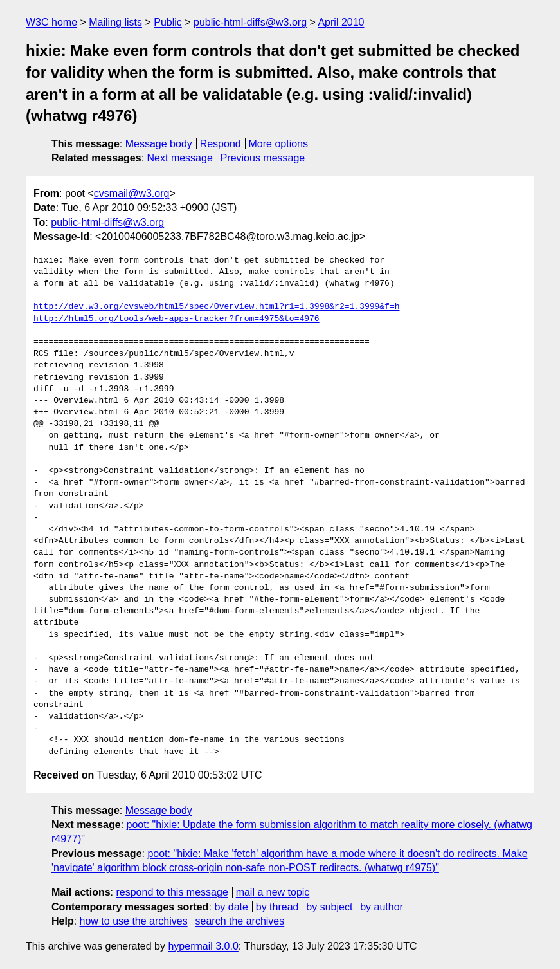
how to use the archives (134, 921)
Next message (180, 158)
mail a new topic (273, 892)
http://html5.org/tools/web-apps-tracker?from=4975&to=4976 (176, 319)
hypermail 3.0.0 (203, 946)
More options (279, 144)
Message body (159, 144)
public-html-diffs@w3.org (250, 22)
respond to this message (172, 892)
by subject (329, 907)
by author (382, 907)
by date (231, 907)
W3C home (51, 22)
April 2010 (341, 22)
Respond (221, 144)
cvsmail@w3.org (132, 193)
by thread (277, 907)
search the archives (240, 921)
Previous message (263, 158)
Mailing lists (115, 22)
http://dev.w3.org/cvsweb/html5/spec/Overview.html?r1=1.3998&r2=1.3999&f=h (216, 307)
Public (168, 22)
